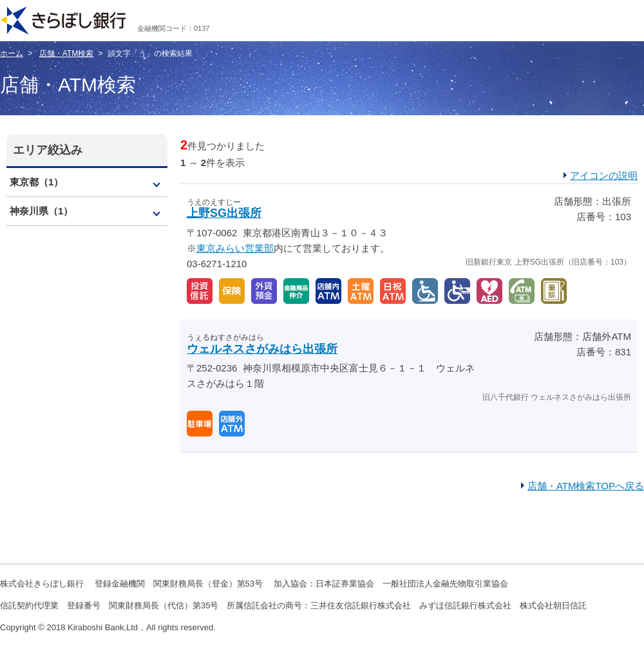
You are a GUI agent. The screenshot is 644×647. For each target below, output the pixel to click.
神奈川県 (41, 211)
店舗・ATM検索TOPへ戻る (586, 486)
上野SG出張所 (224, 213)
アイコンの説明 (604, 175)
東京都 (36, 182)
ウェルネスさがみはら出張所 (262, 349)
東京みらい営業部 (235, 248)
